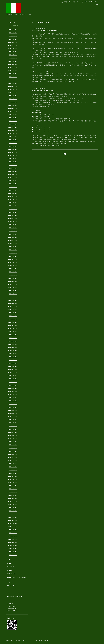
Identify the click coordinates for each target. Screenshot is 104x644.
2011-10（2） (13, 505)
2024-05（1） (13, 99)
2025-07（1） (13, 55)
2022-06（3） (13, 168)
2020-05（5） (13, 234)
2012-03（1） (13, 489)
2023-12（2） (13, 115)
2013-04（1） (13, 451)
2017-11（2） (13, 316)
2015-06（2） (13, 388)
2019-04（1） (13, 269)
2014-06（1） (13, 420)
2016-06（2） (13, 357)
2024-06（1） (13, 96)
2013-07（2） (13, 442)
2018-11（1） (13, 284)
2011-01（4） (13, 533)
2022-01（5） (13, 184)
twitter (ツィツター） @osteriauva (17, 578)
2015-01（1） (13, 401)
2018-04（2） (13, 303)
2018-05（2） (13, 300)
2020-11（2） (13, 218)
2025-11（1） (13, 45)
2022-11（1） (13, 152)
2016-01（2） (13, 369)
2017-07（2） (13, 325)
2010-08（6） (13, 549)
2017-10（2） (13, 319)
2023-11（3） (13, 118)
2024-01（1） (13, 111)
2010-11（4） (13, 539)
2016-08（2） (13, 354)
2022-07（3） (13, 165)
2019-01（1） (13, 278)
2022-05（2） (13, 171)
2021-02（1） (13, 212)
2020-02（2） (13, 240)
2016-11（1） (13, 344)
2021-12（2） (13, 187)
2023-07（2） (13, 127)
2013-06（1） (13, 445)
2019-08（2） (13, 256)
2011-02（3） (13, 530)
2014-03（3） (13, 426)
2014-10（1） (13, 410)
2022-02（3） (13, 181)
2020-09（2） (13, 225)
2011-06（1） (13, 517)
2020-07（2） (13, 231)
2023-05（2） (13, 134)
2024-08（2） (13, 89)
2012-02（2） (13, 492)
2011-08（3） (13, 511)
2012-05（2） (13, 483)
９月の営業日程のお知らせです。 (43, 90)
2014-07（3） (13, 417)
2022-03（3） (13, 178)
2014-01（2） (13, 429)
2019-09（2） (13, 253)
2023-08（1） (13, 124)
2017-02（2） (13, 338)
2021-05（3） (13, 203)
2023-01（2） (13, 146)
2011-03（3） (13, 527)
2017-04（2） (13, 335)
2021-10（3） (13, 190)
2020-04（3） (13, 237)
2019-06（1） (13, 262)
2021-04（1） (13, 206)
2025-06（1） (13, 58)
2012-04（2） (13, 486)
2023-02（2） (13, 143)
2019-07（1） (13, 259)
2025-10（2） (13, 49)
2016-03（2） (13, 366)
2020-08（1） (13, 228)
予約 (9, 582)
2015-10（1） (13, 376)
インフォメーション (13, 26)
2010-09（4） (13, 545)
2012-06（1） (13, 479)
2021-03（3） (13, 209)
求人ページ (11, 586)
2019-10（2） (13, 250)
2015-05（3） (13, 391)
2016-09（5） (13, 351)
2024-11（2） (13, 80)
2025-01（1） (13, 74)
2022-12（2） (13, 149)
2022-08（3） (13, 162)
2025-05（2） (13, 61)
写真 (9, 560)
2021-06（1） (13, 200)
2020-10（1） (13, 222)
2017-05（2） (13, 332)
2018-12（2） (13, 281)
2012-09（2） (13, 470)
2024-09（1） (13, 86)
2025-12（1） (13, 42)
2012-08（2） (13, 473)
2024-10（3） (13, 83)
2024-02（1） (13, 108)
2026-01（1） (13, 39)
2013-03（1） (13, 454)
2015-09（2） (13, 379)
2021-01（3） (13, 215)
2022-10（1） (13, 156)
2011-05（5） (13, 520)
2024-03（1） (13, 105)
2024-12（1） (13, 77)
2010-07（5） (13, 552)
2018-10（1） (13, 288)
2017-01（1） (13, 341)
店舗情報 (10, 570)
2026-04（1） (13, 30)
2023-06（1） (13, 130)
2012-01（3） (13, 495)
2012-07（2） (13, 476)
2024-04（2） (13, 102)
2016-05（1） (13, 360)
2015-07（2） (13, 385)
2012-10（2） (13, 467)
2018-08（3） (13, 291)
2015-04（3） (13, 395)
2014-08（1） (13, 413)
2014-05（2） (13, 423)
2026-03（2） (13, 33)
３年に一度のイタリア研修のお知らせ (45, 30)
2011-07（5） (13, 514)
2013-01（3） (13, 457)
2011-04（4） (13, 523)
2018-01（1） (13, 313)
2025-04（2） (13, 64)
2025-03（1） (13, 67)
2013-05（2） (13, 448)
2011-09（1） (13, 508)
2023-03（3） (13, 140)
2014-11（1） (13, 407)
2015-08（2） (13, 382)
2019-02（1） (13, 275)
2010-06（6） (13, 555)
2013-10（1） (13, 435)
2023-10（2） (13, 121)
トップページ (11, 22)
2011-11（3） (13, 501)
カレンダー (11, 567)
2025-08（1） (13, 52)
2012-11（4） (13, 464)
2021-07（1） (13, 196)
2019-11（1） (13, 247)
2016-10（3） (13, 347)
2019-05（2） (13, 266)
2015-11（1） (13, 373)
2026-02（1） (13, 36)
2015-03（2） (13, 398)
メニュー (10, 563)
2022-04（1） (13, 174)
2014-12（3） (13, 404)
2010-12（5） (13, 536)
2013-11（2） (13, 432)
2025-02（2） (13, 71)
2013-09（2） (13, 439)
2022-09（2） (13, 159)
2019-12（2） (13, 244)
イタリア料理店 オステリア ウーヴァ (23, 640)
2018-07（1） (13, 294)
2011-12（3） (13, 498)
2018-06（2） (13, 297)
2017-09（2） (13, 322)
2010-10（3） (13, 542)
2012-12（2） (13, 461)
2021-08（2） (13, 193)
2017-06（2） (13, 328)
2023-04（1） (13, 137)
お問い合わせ (11, 574)
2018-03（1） (13, 306)
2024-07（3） (13, 93)
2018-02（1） (13, 310)
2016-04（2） (13, 363)
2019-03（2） (13, 272)
